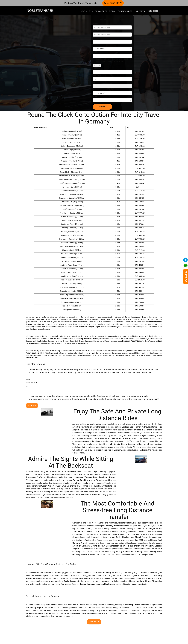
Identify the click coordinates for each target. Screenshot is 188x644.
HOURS (95, 45)
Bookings (153, 11)
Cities (112, 11)
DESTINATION (98, 31)
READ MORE (31, 634)
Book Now (32, 405)
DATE (95, 38)
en (91, 11)
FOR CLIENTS (101, 11)
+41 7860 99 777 (113, 3)
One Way (102, 20)
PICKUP (95, 24)
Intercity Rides (125, 11)
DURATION (97, 75)
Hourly (122, 20)
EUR (84, 11)
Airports (141, 11)
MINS (95, 52)
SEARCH (97, 65)
